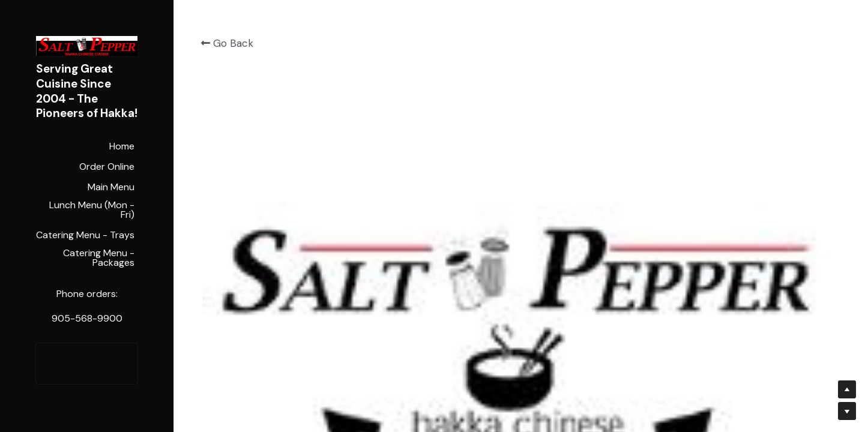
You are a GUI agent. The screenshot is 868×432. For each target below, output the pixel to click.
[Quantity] (719, 132)
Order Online (87, 364)
